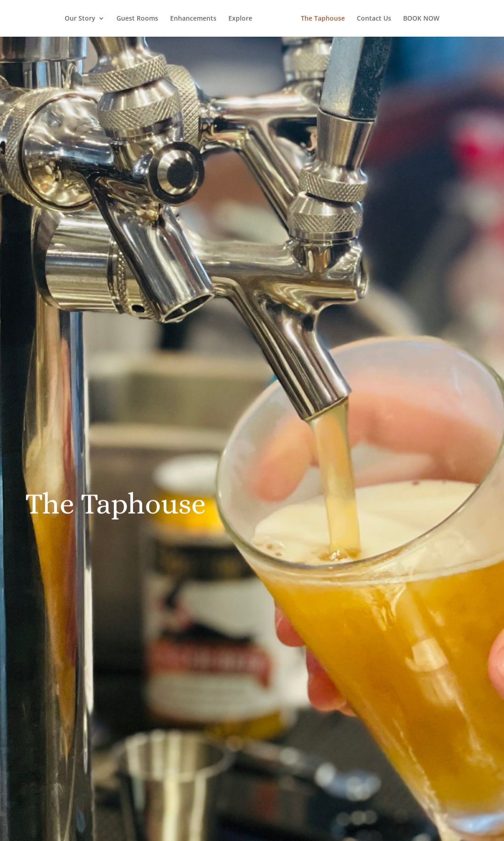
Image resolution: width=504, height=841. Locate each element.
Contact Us (374, 19)
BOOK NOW (421, 19)
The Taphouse (323, 19)
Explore (240, 19)
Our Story (80, 19)
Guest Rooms (137, 19)
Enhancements (193, 19)
